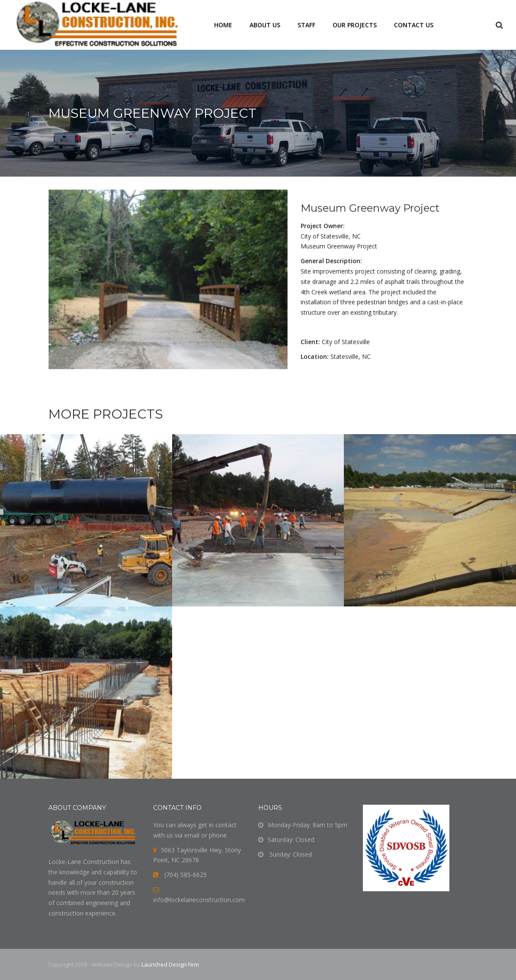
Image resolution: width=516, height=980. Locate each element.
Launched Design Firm (170, 964)
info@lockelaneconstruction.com (199, 900)
